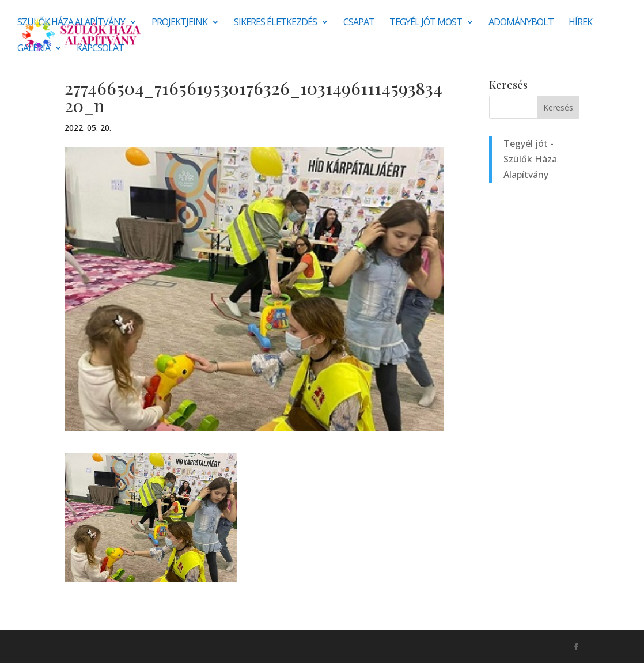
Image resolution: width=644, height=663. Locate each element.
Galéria (34, 49)
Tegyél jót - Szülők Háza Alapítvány (530, 159)
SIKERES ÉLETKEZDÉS (275, 23)
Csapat (359, 23)
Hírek (580, 23)
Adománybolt (521, 23)
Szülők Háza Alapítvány (71, 23)
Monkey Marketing (126, 646)
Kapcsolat (100, 49)
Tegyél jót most (426, 23)
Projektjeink (179, 23)
